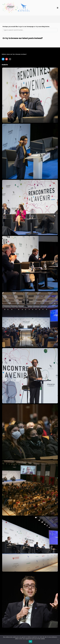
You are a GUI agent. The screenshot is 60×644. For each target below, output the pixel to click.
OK (30, 641)
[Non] (58, 639)
